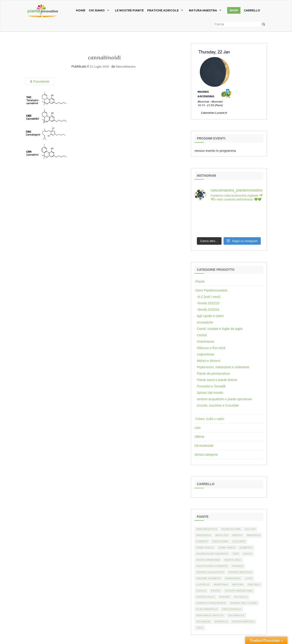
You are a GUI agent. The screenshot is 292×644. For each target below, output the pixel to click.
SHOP (234, 10)
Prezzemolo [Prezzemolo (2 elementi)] (232, 609)
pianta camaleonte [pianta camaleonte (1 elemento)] (211, 603)
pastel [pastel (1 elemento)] (216, 591)
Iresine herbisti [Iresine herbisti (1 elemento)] (209, 578)
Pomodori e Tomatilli (211, 386)
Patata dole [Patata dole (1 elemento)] (206, 597)
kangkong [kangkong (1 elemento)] (233, 578)
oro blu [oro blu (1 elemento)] (254, 585)
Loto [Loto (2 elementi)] (249, 578)
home (81, 10)
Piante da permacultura (213, 373)
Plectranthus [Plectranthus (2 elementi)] (207, 609)
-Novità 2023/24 (208, 310)
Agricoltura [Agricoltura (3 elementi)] (231, 529)
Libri (198, 428)
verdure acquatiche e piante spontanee (224, 399)
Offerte (199, 437)
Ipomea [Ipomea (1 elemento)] (238, 566)
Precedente (40, 81)
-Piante (200, 281)
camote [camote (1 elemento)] (202, 541)
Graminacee (206, 342)
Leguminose (206, 354)
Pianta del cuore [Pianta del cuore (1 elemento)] (244, 603)
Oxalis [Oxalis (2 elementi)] (201, 591)
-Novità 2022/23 (208, 303)
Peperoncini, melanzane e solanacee (223, 367)
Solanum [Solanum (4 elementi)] (203, 622)
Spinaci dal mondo (210, 393)
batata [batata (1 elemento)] (237, 535)
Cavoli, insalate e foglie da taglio (220, 329)
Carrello (252, 10)
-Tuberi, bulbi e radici (209, 419)
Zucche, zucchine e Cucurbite (218, 405)
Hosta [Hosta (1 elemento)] (248, 554)
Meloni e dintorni (209, 361)
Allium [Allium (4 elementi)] (250, 529)
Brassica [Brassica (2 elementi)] (254, 535)
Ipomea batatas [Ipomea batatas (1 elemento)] (240, 572)
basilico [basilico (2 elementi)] (222, 535)
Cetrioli (202, 335)
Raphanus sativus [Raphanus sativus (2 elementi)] (210, 615)
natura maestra (203, 10)
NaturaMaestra (125, 67)
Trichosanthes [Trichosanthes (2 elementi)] (243, 622)
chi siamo (97, 10)
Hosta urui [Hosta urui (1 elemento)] (233, 560)
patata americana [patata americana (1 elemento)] (239, 591)
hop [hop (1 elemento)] (236, 554)
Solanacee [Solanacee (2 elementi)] (236, 615)
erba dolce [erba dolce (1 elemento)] (205, 548)
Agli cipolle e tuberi (210, 316)
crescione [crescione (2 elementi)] (220, 541)
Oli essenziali (204, 446)
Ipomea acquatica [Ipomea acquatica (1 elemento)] (210, 572)
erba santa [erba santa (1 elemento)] (227, 548)
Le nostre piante (129, 10)
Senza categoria (206, 455)
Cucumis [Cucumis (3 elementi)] (239, 541)
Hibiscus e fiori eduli (211, 348)
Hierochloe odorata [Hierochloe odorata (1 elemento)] (212, 554)
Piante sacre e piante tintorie (217, 380)
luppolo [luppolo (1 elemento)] (203, 585)
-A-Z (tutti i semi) (209, 297)
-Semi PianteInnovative (211, 290)
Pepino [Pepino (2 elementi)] (225, 597)
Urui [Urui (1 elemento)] (200, 628)
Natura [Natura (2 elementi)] (238, 585)
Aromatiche (205, 322)
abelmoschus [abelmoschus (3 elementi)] (207, 529)
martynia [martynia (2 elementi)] (221, 585)
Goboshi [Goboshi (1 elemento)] (246, 548)
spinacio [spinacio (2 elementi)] (221, 622)
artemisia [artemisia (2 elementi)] (204, 535)
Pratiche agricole (163, 10)
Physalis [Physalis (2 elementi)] (241, 597)
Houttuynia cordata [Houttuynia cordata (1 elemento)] (212, 566)
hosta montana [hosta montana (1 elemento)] (208, 560)
